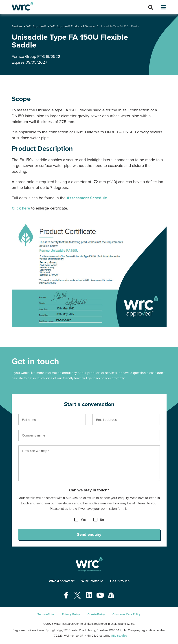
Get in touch (120, 581)
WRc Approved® (36, 26)
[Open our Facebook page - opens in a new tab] (66, 595)
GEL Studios (119, 636)
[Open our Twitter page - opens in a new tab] (77, 595)
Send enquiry (89, 534)
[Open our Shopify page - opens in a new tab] (111, 595)
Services (17, 26)
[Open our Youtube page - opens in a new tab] (100, 595)
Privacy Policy (71, 614)
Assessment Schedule (87, 198)
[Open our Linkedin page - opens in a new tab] (89, 595)
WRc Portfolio (92, 581)
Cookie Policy (96, 614)
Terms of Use (46, 614)
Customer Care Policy (126, 614)
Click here (21, 208)
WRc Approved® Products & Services (73, 26)
